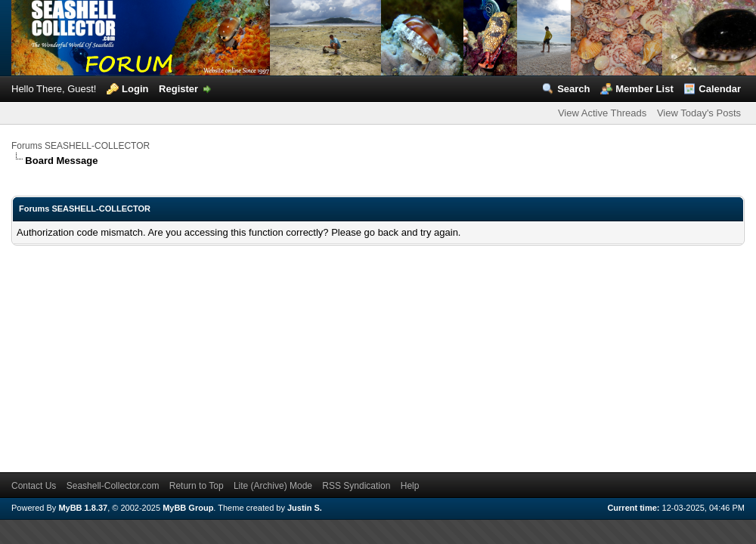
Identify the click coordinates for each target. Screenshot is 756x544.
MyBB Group (188, 508)
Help (410, 486)
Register (178, 89)
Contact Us (34, 486)
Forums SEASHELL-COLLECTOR (81, 146)
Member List (644, 89)
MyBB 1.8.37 (83, 508)
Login (135, 89)
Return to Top (197, 486)
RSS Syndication (356, 486)
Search (573, 89)
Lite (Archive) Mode (273, 486)
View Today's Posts (699, 113)
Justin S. (305, 508)
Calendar (720, 89)
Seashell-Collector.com (113, 486)
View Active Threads (602, 113)
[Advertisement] (235, 351)
